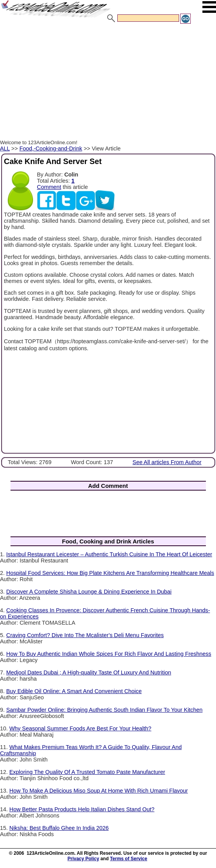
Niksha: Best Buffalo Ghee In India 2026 (59, 828)
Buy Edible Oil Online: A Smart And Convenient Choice (74, 691)
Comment (49, 187)
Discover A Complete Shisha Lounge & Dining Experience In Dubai (89, 592)
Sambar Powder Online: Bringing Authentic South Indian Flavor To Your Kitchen (104, 710)
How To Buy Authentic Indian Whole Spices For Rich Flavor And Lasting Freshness (109, 654)
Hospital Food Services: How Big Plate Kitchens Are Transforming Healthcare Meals (110, 573)
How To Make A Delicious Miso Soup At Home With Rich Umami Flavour (99, 791)
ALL (5, 148)
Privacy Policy (83, 859)
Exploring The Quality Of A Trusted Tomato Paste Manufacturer (87, 772)
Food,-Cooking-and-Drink (51, 148)
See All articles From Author (167, 462)
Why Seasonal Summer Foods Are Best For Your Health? (80, 728)
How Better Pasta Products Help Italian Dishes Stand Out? (82, 809)
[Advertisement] (108, 83)
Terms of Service (129, 859)
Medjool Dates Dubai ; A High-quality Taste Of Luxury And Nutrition (89, 672)
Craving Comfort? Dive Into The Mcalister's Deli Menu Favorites (85, 635)
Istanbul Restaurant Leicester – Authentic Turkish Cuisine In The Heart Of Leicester (109, 554)
